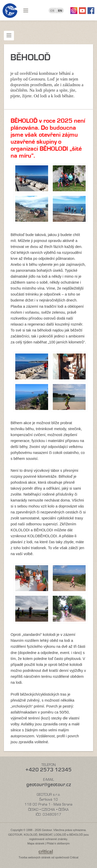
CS (52, 11)
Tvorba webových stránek (35, 857)
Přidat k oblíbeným (58, 843)
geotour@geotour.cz (49, 785)
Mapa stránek (36, 843)
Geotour (10, 11)
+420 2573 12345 (48, 770)
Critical (74, 857)
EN (60, 11)
